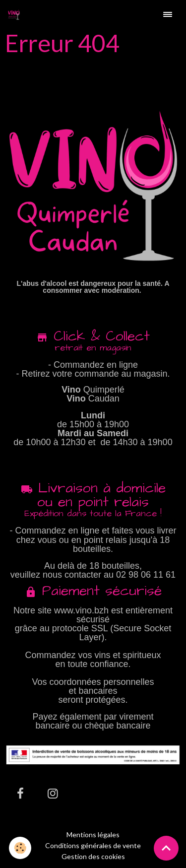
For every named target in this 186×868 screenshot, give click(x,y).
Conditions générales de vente (93, 845)
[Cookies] (20, 848)
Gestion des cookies (93, 857)
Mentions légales (93, 835)
